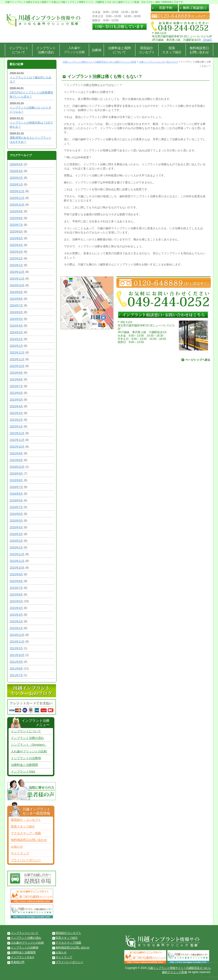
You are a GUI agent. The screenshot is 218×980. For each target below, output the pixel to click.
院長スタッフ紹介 (172, 50)
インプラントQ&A (23, 772)
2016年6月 (16, 514)
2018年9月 (16, 474)
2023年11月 (17, 359)
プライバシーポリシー (26, 860)
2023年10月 (17, 366)
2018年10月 (17, 467)
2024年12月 (17, 272)
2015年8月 (16, 581)
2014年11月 (17, 642)
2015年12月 (17, 554)
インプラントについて (19, 50)
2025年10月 (17, 205)
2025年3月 (16, 252)
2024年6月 (16, 312)
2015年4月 (16, 608)
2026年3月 (16, 171)
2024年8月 (16, 299)
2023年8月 (16, 379)
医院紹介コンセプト (147, 50)
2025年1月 (16, 265)
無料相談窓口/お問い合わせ (73, 948)
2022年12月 (17, 433)
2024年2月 (16, 339)
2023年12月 (17, 353)
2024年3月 (16, 332)
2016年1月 (16, 547)
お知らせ (17, 847)
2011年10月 (17, 655)
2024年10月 (17, 285)
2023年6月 (16, 393)
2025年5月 (16, 238)
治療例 (97, 50)
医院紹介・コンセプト (26, 820)
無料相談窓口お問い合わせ (199, 50)
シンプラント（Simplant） (29, 745)
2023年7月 (16, 386)
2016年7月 (16, 507)
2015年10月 (17, 568)
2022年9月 (16, 453)
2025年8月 (16, 218)
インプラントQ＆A (22, 957)
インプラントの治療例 (26, 758)
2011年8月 (16, 668)
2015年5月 (16, 601)
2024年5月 (16, 319)
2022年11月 (17, 440)
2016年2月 (16, 541)
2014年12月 (17, 635)
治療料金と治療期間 (24, 765)
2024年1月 (16, 346)
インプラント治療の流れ (46, 50)
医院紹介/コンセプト (68, 933)
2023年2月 (16, 420)
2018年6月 (16, 494)
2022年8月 (16, 460)
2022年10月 (17, 447)
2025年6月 (16, 232)
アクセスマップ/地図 (68, 943)
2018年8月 (16, 480)
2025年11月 (17, 198)
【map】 (207, 40)
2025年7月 (16, 225)
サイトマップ (20, 853)
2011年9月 (16, 662)
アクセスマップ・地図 (26, 833)
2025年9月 (16, 211)
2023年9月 (16, 373)
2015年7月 (16, 588)
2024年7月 (16, 305)
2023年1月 (16, 426)
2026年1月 (16, 185)
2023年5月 (16, 400)
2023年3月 (16, 413)
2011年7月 (16, 675)
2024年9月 (16, 292)
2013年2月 (16, 648)
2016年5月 (16, 521)
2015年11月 (17, 561)
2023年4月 (16, 406)
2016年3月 (16, 534)
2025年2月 (16, 258)
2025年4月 (16, 245)
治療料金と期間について (119, 50)
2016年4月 (16, 527)
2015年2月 (16, 621)
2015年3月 (16, 615)
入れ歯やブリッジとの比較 (29, 751)
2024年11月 (17, 279)
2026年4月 (16, 164)
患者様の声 (18, 962)
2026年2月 (16, 178)
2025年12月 (17, 191)
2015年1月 (16, 628)
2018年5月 (16, 500)
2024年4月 (16, 326)
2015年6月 (16, 595)
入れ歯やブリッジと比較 (74, 50)
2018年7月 (16, 487)
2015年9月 (16, 574)
